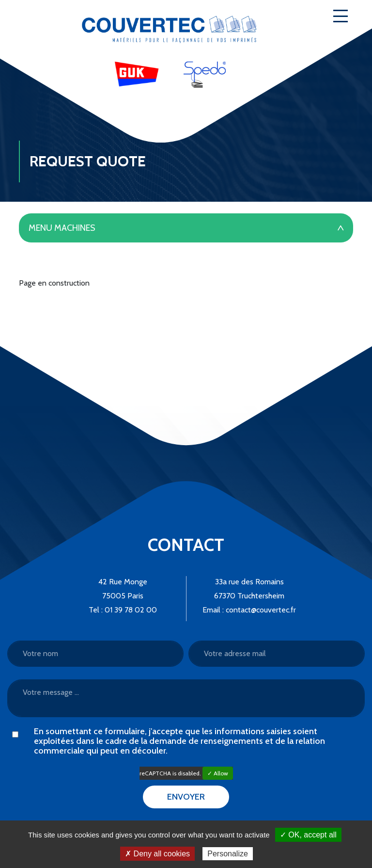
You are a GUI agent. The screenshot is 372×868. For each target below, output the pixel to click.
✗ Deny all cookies (157, 854)
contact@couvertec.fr (261, 610)
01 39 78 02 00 (131, 610)
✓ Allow (218, 773)
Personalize (228, 854)
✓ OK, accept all (308, 835)
